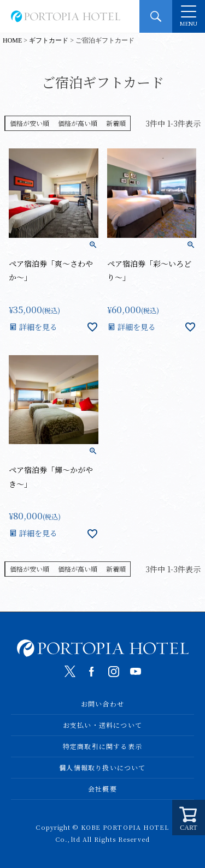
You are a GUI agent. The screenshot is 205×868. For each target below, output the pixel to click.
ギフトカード (49, 40)
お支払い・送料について (102, 725)
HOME (12, 40)
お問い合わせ (102, 704)
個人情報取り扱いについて (102, 767)
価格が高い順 (78, 123)
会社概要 (102, 789)
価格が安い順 (30, 123)
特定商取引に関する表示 (102, 746)
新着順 (116, 123)
